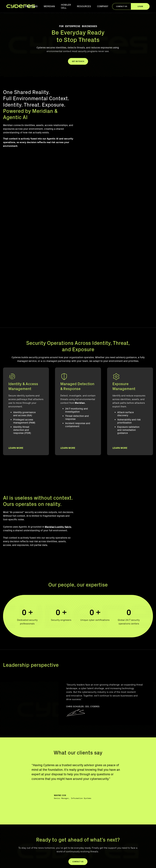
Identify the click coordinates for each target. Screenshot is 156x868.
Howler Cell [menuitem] (66, 6)
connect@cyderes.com (16, 839)
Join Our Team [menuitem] (129, 839)
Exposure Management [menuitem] (133, 820)
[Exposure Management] (130, 368)
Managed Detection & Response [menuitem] (137, 807)
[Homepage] (21, 6)
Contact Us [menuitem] (127, 832)
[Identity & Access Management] (26, 368)
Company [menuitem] (103, 6)
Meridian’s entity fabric (58, 442)
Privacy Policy (89, 863)
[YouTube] (5, 846)
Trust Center (105, 863)
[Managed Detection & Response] (78, 368)
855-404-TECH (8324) (15, 833)
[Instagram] (19, 846)
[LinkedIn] (12, 846)
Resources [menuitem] (84, 6)
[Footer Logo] (17, 802)
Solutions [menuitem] (31, 6)
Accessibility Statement (140, 863)
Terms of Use (120, 863)
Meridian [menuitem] (49, 6)
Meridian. (80, 323)
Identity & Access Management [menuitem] (137, 813)
